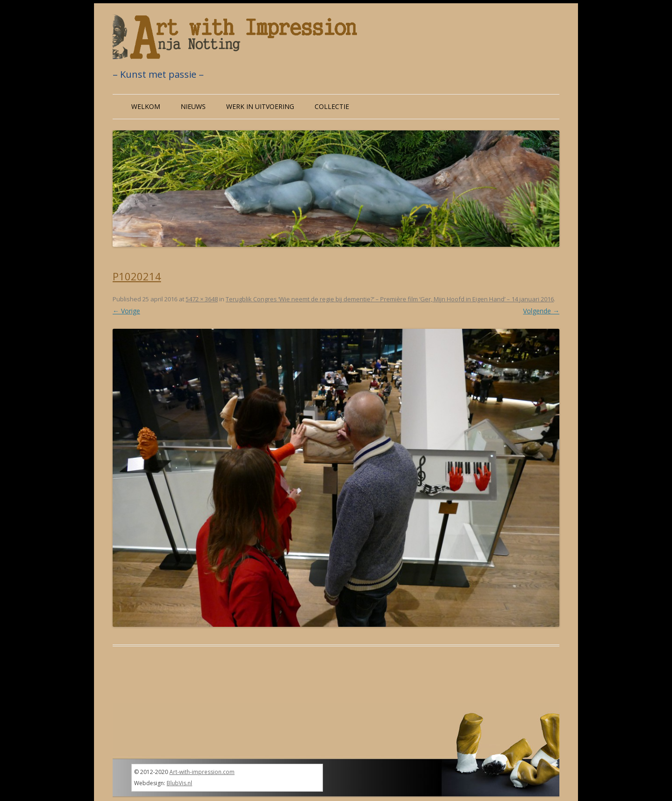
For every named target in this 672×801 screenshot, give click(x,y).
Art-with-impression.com (202, 772)
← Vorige (126, 311)
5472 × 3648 (202, 299)
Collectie (332, 106)
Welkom (146, 106)
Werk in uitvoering (260, 106)
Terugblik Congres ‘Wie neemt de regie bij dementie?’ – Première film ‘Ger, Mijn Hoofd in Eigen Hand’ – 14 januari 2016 (390, 299)
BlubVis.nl (179, 783)
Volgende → (541, 311)
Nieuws (193, 106)
